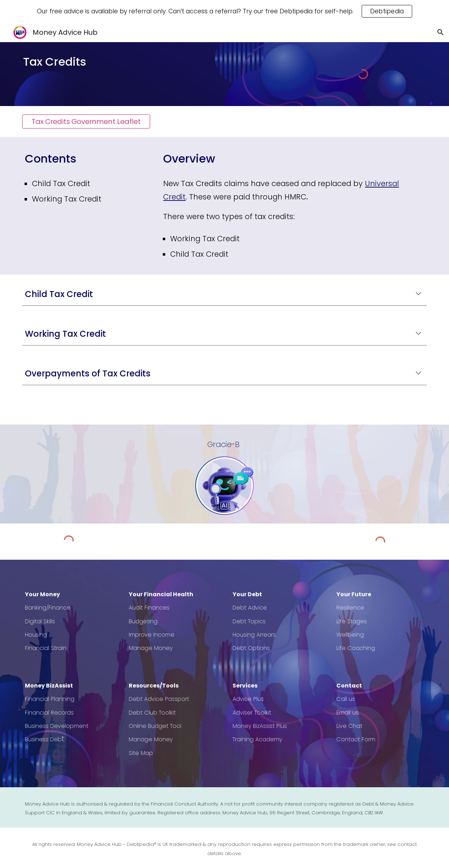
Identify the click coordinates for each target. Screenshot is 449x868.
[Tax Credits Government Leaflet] (86, 121)
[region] (224, 11)
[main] (86, 62)
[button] (441, 32)
